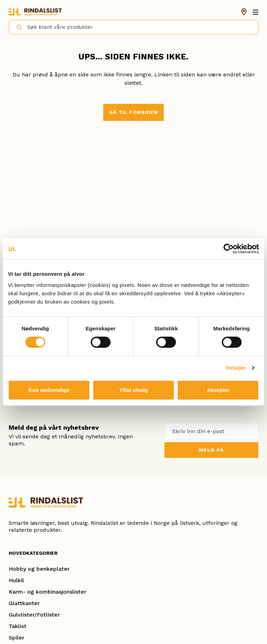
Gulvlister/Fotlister (34, 615)
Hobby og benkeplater (39, 569)
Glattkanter (24, 603)
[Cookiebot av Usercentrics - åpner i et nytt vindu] (229, 249)
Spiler (17, 638)
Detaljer (236, 368)
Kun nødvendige (49, 390)
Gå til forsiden (134, 112)
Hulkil (16, 580)
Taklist (18, 626)
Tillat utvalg (133, 390)
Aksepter (218, 390)
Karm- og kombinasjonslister (47, 592)
